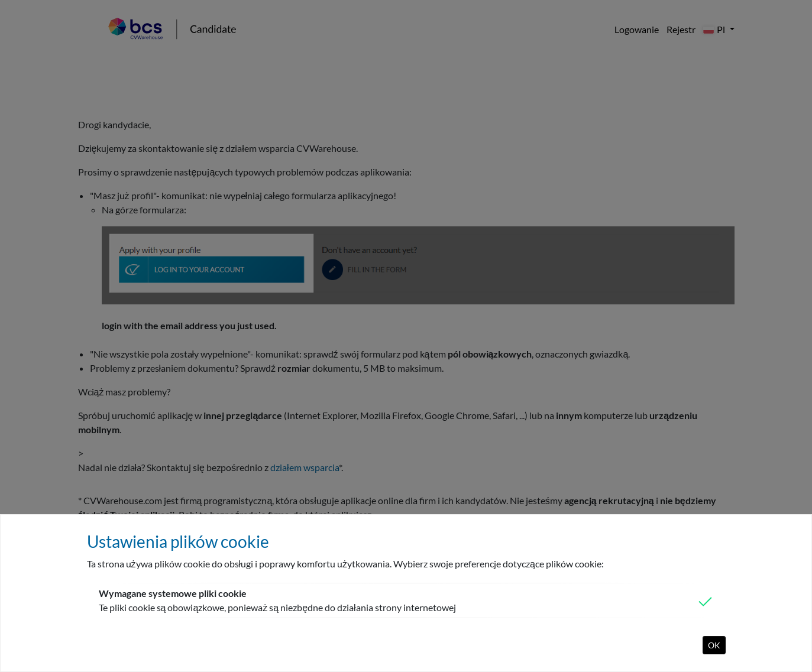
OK (714, 645)
